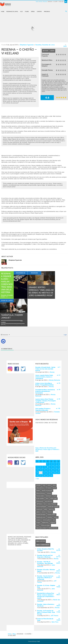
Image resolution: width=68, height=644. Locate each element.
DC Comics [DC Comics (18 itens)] (48, 488)
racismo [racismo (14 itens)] (44, 512)
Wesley (52, 372)
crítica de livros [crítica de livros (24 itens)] (40, 488)
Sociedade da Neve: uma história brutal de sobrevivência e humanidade (45, 391)
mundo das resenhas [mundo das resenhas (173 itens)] (53, 507)
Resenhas (45, 2)
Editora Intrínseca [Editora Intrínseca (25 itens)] (41, 493)
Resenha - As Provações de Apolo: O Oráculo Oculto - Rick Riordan (46, 612)
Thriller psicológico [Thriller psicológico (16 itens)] (45, 525)
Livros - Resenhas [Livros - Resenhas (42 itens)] (52, 504)
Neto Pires (55, 622)
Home (37, 2)
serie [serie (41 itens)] (54, 520)
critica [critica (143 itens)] (54, 485)
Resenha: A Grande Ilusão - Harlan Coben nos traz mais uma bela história (45, 369)
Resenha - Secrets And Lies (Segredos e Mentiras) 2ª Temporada (45, 578)
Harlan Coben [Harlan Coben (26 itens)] (53, 499)
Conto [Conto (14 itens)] (44, 485)
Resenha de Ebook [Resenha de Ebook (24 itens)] (41, 515)
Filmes (27, 12)
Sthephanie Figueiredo (27, 45)
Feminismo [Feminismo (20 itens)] (49, 496)
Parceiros (47, 12)
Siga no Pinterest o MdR (47, 450)
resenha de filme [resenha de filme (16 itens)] (51, 515)
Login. (65, 335)
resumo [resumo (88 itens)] (56, 517)
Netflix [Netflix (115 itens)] (46, 509)
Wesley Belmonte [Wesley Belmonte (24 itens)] (53, 528)
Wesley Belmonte (55, 380)
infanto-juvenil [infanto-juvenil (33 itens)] (40, 501)
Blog (14, 634)
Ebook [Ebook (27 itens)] (54, 488)
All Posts (41, 2)
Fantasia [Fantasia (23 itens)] (49, 493)
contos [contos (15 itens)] (49, 485)
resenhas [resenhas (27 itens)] (50, 517)
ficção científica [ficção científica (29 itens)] (40, 499)
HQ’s (21, 12)
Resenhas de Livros (12, 12)
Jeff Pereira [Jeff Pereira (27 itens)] (39, 504)
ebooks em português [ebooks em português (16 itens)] (47, 491)
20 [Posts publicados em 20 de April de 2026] (41, 473)
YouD (38, 641)
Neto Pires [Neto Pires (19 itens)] (51, 509)
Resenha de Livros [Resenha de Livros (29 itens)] (41, 517)
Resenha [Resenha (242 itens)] (50, 512)
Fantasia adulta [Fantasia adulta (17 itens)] (40, 496)
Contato (39, 12)
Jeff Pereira (54, 616)
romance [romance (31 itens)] (39, 520)
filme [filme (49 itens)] (47, 499)
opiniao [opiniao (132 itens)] (38, 512)
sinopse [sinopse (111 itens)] (38, 523)
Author (45, 51)
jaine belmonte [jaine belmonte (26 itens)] (49, 501)
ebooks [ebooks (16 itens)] (38, 491)
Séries (33, 12)
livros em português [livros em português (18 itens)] (41, 507)
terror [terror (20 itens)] (38, 525)
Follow (45, 449)
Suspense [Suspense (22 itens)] (53, 523)
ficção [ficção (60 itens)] (55, 496)
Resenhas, (39, 45)
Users (52, 51)
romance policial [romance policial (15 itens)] (47, 520)
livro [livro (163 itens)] (45, 504)
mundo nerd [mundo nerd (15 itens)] (39, 509)
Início (10, 634)
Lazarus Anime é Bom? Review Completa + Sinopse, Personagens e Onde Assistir (46, 401)
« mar (37, 479)
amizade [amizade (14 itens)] (38, 485)
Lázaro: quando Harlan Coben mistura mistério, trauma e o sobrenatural (44, 377)
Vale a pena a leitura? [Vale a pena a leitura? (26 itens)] (42, 528)
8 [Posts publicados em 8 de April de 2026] (48, 467)
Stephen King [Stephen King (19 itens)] (45, 523)
